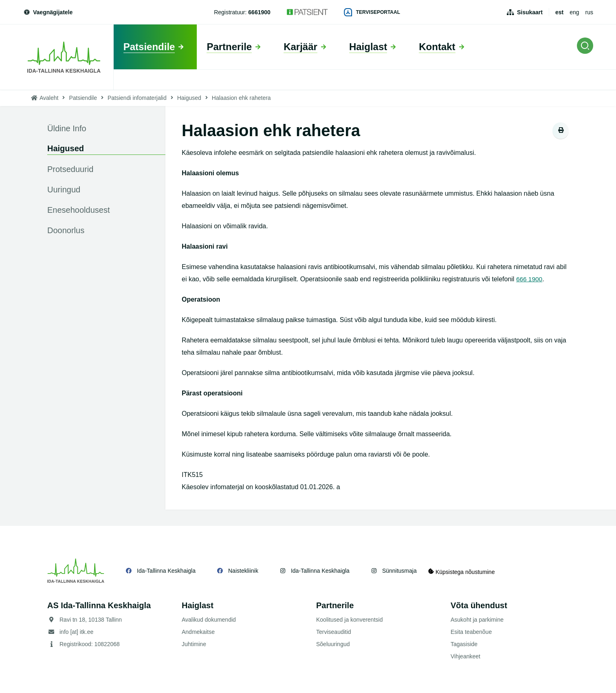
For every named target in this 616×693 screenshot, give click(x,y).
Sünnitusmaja (399, 571)
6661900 (259, 12)
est (559, 12)
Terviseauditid (334, 632)
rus (589, 12)
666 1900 (530, 279)
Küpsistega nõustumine (466, 571)
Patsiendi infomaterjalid (137, 98)
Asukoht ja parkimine (477, 620)
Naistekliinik (243, 571)
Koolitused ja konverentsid (349, 620)
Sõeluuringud (333, 644)
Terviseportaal (372, 12)
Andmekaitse (198, 632)
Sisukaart (530, 12)
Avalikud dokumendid (209, 620)
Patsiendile (83, 98)
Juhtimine (194, 644)
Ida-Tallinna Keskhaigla (166, 571)
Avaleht (49, 98)
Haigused (189, 98)
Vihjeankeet (465, 656)
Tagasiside (464, 644)
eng (574, 12)
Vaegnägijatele (48, 12)
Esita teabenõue (471, 632)
